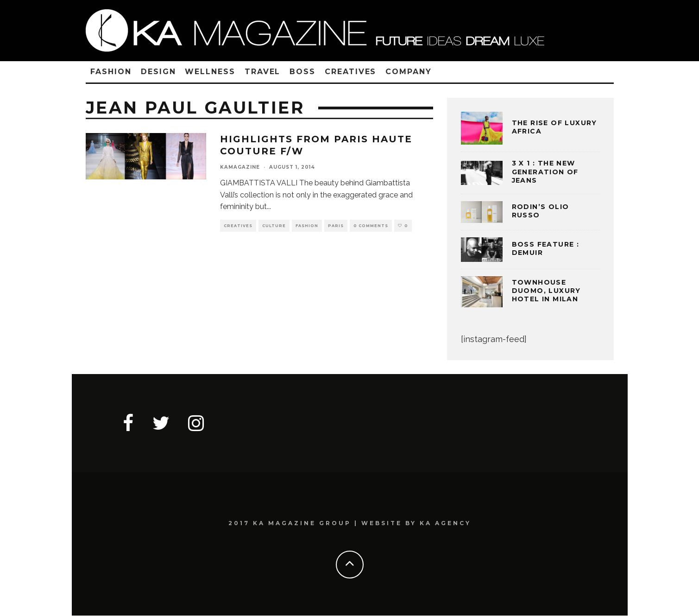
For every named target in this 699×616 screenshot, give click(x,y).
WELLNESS (210, 72)
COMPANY (408, 72)
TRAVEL (263, 72)
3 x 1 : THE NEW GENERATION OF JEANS (545, 171)
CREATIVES (350, 72)
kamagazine (240, 167)
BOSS (302, 72)
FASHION (111, 72)
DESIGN (158, 72)
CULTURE (274, 226)
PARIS (336, 226)
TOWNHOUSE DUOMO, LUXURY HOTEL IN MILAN (546, 291)
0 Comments (371, 226)
